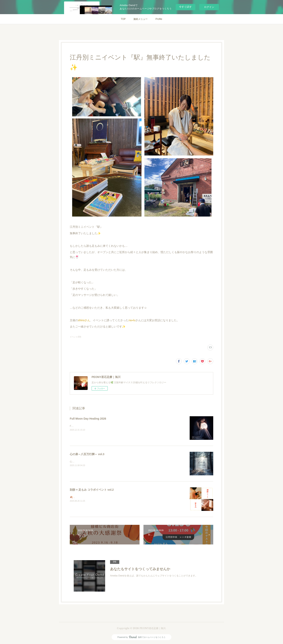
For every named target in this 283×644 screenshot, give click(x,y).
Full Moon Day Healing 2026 (88, 419)
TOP (123, 19)
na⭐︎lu (132, 320)
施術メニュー (141, 19)
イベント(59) (75, 337)
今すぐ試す (185, 7)
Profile (159, 19)
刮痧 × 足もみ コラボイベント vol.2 (92, 490)
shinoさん (84, 320)
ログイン (209, 7)
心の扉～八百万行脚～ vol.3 (87, 454)
